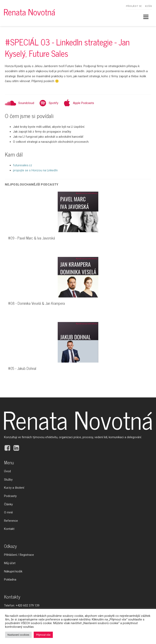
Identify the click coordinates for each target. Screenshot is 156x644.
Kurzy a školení (14, 488)
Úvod (7, 471)
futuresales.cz (23, 165)
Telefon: (22, 606)
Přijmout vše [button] (43, 635)
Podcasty (10, 496)
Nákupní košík (13, 571)
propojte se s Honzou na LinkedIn (35, 170)
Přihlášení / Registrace (19, 555)
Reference (11, 521)
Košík (149, 6)
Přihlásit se (134, 6)
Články (8, 504)
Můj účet (10, 563)
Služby (8, 480)
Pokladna (10, 580)
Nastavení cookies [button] (18, 635)
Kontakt (9, 529)
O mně (8, 512)
